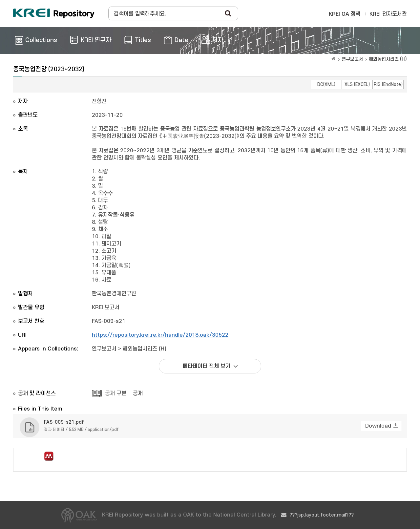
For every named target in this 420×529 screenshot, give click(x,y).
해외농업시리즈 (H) (388, 59)
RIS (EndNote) (388, 85)
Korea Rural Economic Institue (54, 13)
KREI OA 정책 (345, 14)
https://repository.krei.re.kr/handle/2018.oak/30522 (160, 335)
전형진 (99, 101)
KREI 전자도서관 (388, 14)
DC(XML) (326, 85)
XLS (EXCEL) (357, 85)
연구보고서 (352, 59)
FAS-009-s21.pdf (64, 422)
